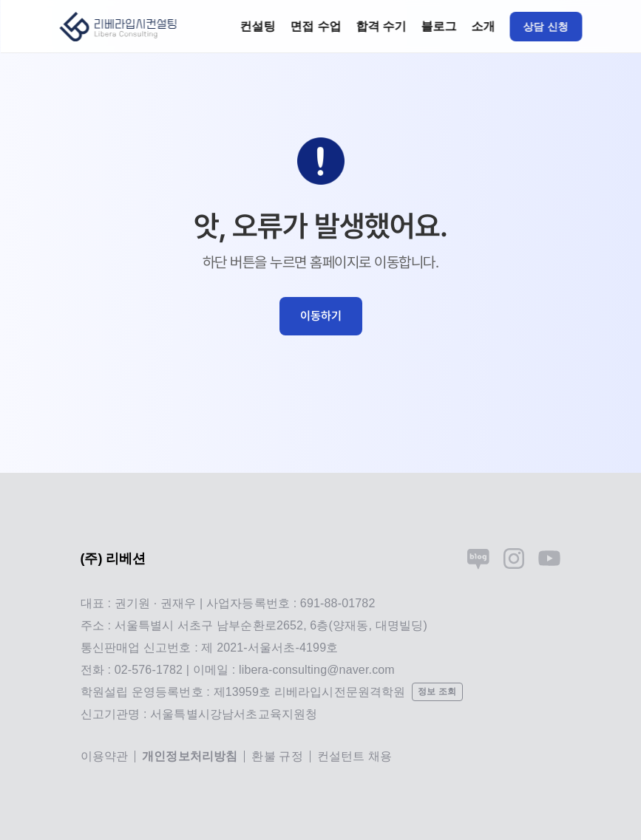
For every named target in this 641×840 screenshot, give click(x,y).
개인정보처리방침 (190, 756)
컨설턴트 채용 (355, 756)
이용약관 (105, 756)
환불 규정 (277, 756)
